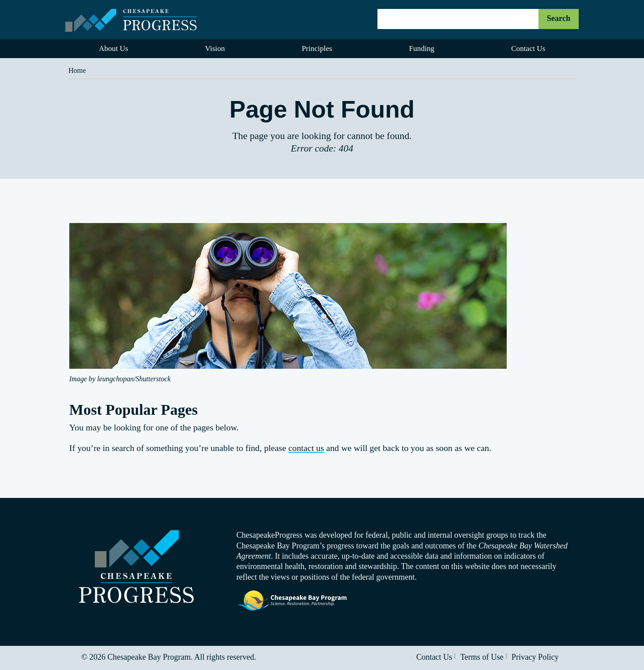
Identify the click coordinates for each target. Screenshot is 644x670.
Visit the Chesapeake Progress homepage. (136, 567)
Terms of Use (482, 657)
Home (77, 70)
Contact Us (528, 48)
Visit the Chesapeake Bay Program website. (292, 601)
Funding (422, 48)
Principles (317, 48)
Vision (215, 48)
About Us (114, 48)
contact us (306, 448)
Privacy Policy (535, 657)
